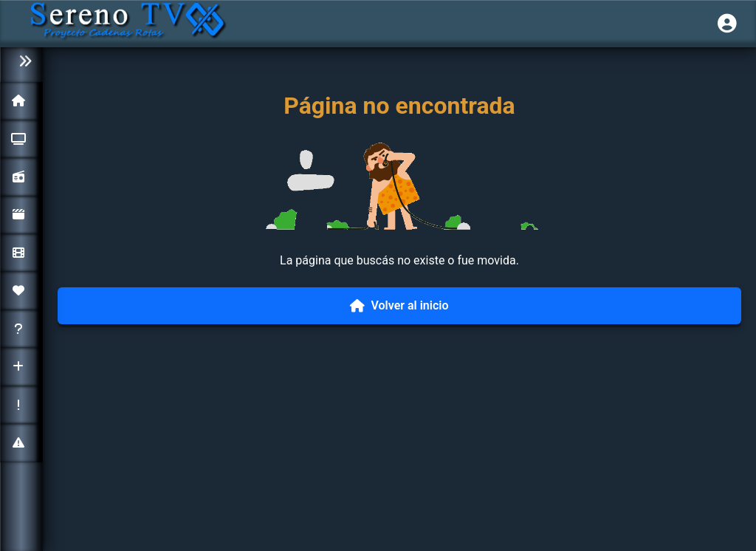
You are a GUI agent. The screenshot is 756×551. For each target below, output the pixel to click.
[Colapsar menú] (21, 62)
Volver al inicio (399, 305)
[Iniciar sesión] (727, 24)
